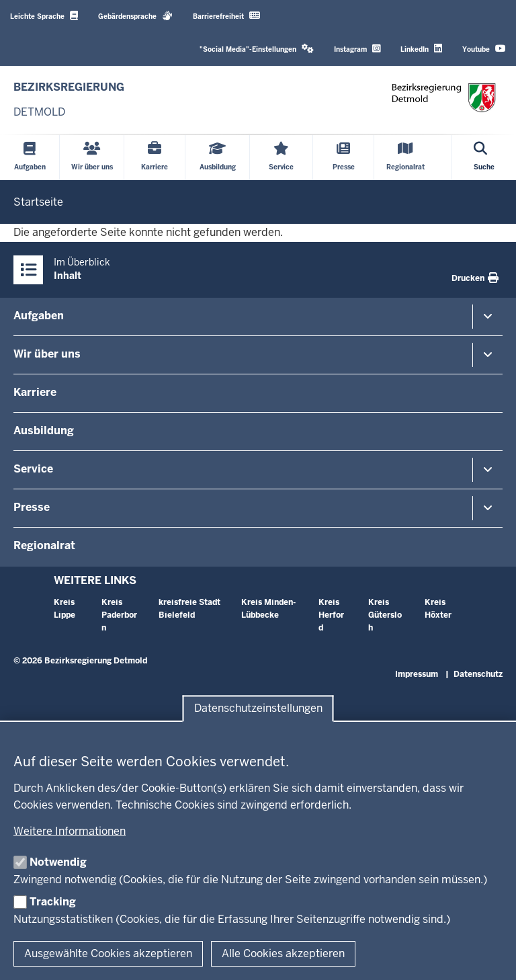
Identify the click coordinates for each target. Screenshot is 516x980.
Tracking (53, 902)
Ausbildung (44, 431)
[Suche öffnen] (484, 158)
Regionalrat (44, 545)
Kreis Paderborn (119, 615)
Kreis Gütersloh (385, 615)
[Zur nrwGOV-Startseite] (69, 100)
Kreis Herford (331, 615)
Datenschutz (478, 674)
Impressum (417, 674)
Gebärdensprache (135, 16)
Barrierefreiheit (226, 16)
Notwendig (58, 862)
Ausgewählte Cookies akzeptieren (108, 953)
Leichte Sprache (44, 16)
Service (33, 469)
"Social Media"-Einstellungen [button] (257, 49)
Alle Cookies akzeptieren (283, 953)
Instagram (357, 49)
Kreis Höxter (438, 609)
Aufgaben (39, 316)
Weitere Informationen (70, 831)
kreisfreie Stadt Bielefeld (189, 609)
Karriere (35, 392)
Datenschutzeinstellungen (258, 709)
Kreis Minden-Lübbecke (268, 609)
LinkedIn (421, 49)
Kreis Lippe (64, 609)
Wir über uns (47, 354)
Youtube (484, 49)
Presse (32, 507)
